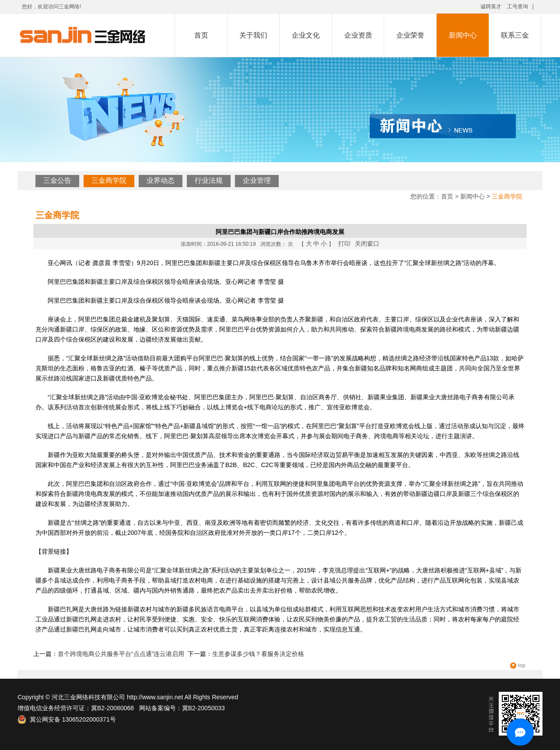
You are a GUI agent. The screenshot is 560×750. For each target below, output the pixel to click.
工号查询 (518, 7)
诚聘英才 (491, 7)
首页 (201, 35)
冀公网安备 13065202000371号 (67, 719)
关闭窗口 (367, 244)
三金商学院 (109, 180)
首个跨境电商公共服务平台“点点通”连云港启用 (121, 654)
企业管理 (257, 180)
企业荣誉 (410, 35)
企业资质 (358, 35)
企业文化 (306, 35)
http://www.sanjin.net (155, 697)
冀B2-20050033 (203, 708)
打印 (344, 244)
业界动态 (161, 180)
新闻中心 (463, 35)
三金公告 (57, 180)
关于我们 (253, 35)
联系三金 (515, 35)
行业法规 (209, 180)
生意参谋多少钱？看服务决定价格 (258, 654)
